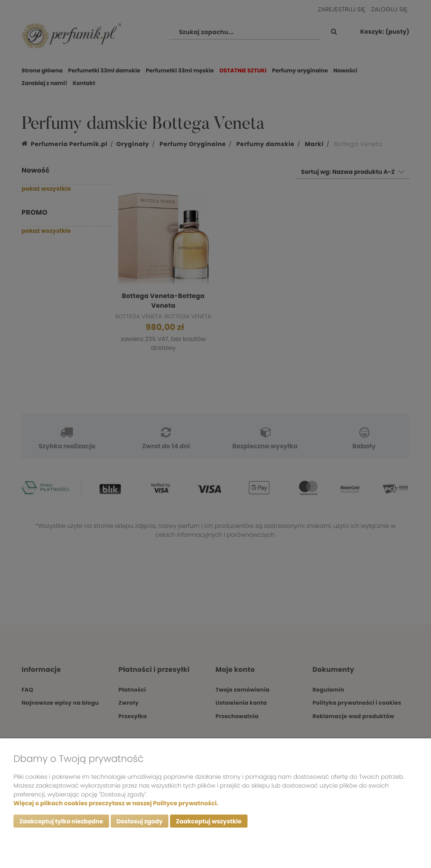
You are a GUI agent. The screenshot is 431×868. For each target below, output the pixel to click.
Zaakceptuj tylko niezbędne (61, 821)
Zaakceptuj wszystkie (209, 821)
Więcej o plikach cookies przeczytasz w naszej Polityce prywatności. (116, 803)
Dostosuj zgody (140, 821)
